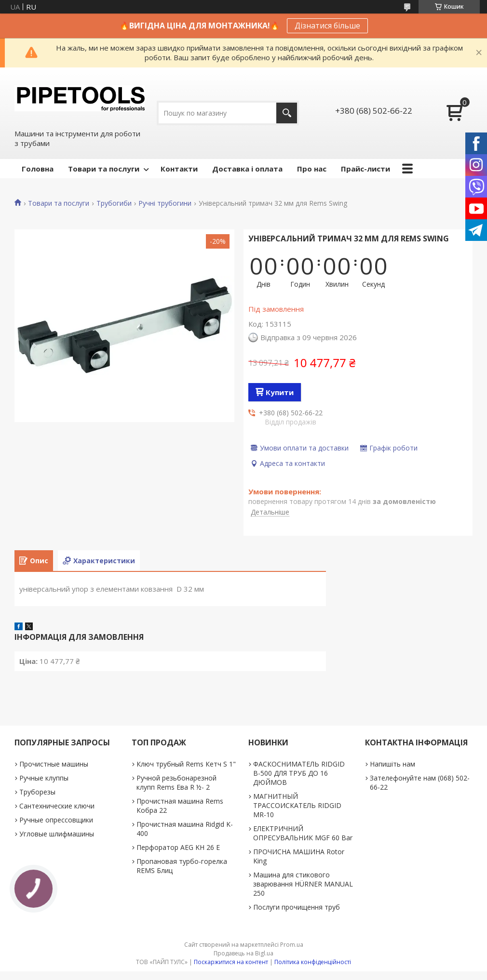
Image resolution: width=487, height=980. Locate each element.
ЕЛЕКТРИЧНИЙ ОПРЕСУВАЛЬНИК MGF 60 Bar (303, 833)
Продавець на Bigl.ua (243, 953)
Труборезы (37, 792)
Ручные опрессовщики (56, 820)
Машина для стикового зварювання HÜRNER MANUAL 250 (303, 884)
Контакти (179, 169)
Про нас (312, 169)
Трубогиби (114, 203)
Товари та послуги (104, 169)
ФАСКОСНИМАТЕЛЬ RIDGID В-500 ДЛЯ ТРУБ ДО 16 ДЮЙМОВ (299, 773)
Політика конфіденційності (313, 962)
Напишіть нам (392, 764)
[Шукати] (287, 113)
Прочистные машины (54, 764)
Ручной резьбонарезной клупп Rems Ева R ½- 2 (176, 782)
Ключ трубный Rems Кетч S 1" (186, 764)
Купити (280, 392)
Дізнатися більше (327, 26)
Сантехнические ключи (57, 806)
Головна (38, 169)
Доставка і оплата (247, 169)
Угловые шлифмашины (57, 834)
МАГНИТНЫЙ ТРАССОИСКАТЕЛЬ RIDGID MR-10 (297, 805)
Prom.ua (292, 945)
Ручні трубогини (165, 203)
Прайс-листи (365, 169)
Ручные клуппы (44, 778)
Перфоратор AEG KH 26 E (178, 847)
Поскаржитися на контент (231, 962)
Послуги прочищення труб (297, 907)
